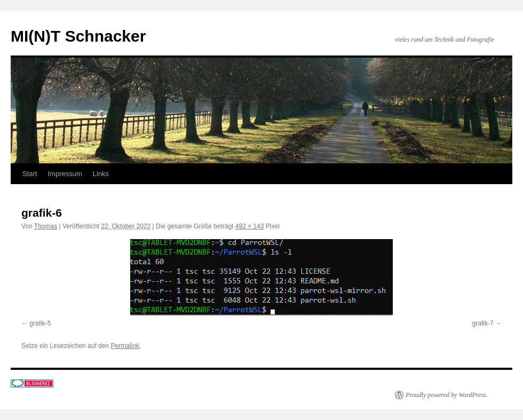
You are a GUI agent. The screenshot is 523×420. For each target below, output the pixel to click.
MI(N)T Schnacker (78, 36)
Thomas (46, 226)
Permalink (125, 346)
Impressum (65, 174)
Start (30, 174)
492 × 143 (250, 226)
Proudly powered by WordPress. (447, 395)
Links (101, 174)
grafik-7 (483, 323)
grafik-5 (40, 323)
